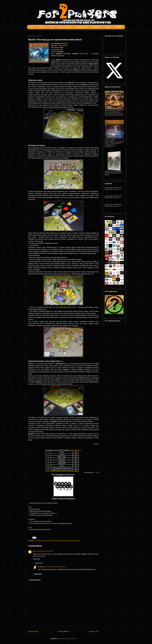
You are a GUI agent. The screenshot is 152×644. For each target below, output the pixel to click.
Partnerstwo (96, 27)
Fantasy (46, 540)
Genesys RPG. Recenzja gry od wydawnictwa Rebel (114, 173)
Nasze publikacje (81, 27)
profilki (124, 31)
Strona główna (64, 631)
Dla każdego (38, 540)
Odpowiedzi (39, 563)
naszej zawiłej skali (75, 450)
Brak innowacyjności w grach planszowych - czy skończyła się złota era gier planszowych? (114, 113)
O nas (51, 27)
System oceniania (64, 27)
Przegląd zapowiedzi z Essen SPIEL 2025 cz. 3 (114, 197)
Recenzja (71, 540)
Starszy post (94, 631)
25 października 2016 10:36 (44, 551)
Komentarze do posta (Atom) (67, 639)
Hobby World (53, 540)
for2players (42, 567)
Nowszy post (33, 631)
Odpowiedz (36, 559)
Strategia (78, 540)
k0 (34, 551)
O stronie (41, 27)
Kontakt (108, 27)
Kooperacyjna (63, 540)
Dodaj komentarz (35, 580)
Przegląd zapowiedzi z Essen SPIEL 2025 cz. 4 (114, 188)
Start (32, 27)
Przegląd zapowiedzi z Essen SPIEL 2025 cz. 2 (114, 205)
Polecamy (119, 27)
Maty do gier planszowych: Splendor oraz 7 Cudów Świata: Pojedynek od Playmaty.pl (114, 143)
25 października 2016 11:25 (57, 567)
